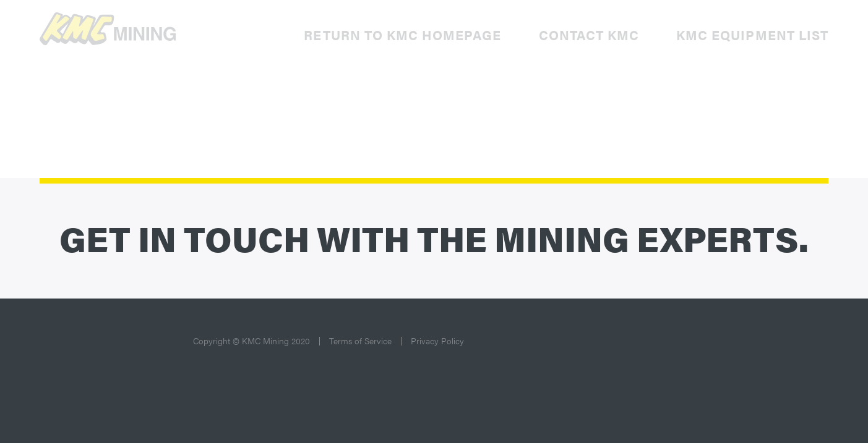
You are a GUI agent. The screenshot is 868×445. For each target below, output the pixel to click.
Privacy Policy (437, 341)
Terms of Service (360, 341)
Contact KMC (589, 35)
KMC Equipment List (752, 35)
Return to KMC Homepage (402, 35)
